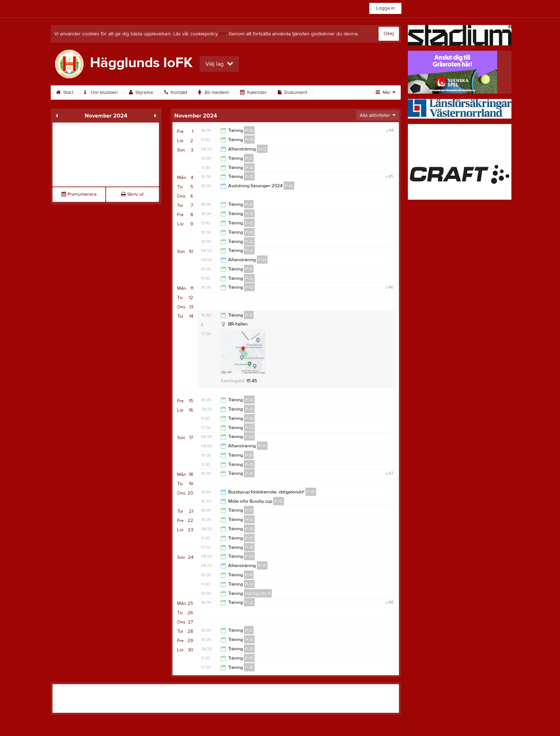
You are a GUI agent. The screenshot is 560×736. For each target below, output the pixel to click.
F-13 (249, 250)
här (223, 34)
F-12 (249, 176)
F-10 (249, 140)
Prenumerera (79, 194)
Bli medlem (214, 93)
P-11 (249, 158)
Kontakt (176, 93)
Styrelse (141, 93)
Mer (386, 93)
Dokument (292, 93)
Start (65, 93)
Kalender (253, 93)
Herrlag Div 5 (258, 593)
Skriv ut (132, 194)
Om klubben (101, 93)
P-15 (279, 501)
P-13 (262, 149)
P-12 (249, 130)
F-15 (311, 492)
